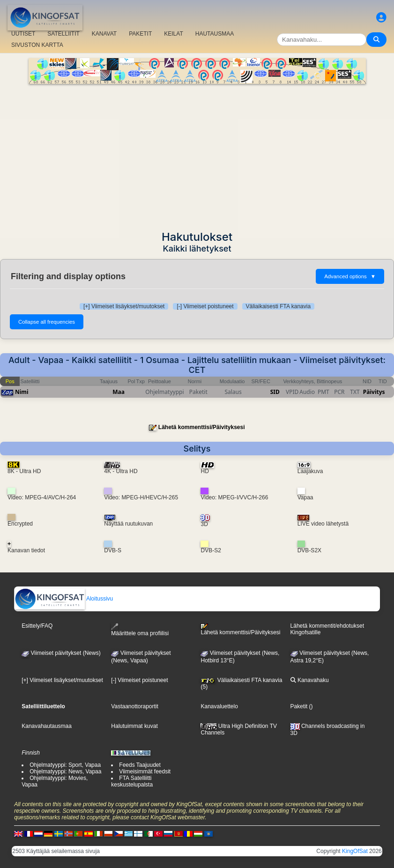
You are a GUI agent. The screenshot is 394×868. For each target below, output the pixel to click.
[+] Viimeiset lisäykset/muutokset (124, 306)
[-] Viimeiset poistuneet (205, 306)
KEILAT (173, 34)
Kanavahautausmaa (47, 726)
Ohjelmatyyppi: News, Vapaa (65, 772)
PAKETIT (140, 34)
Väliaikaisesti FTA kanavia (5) (241, 683)
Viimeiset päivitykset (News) (61, 653)
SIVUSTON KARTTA (37, 45)
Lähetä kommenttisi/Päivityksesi (202, 427)
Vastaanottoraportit (135, 706)
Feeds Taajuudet (140, 765)
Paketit (299, 706)
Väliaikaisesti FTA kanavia (279, 306)
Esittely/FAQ (37, 626)
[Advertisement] (197, 154)
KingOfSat (355, 851)
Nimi (22, 392)
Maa (119, 392)
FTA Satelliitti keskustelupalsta (132, 781)
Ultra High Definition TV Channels (239, 729)
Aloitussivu (64, 599)
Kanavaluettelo (219, 706)
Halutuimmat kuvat (134, 726)
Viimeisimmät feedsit (145, 772)
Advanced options (350, 276)
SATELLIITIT (63, 34)
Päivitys (374, 392)
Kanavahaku (310, 680)
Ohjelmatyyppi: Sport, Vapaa (65, 765)
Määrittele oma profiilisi (140, 630)
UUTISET (23, 34)
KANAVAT (104, 34)
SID (275, 392)
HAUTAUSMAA (215, 34)
